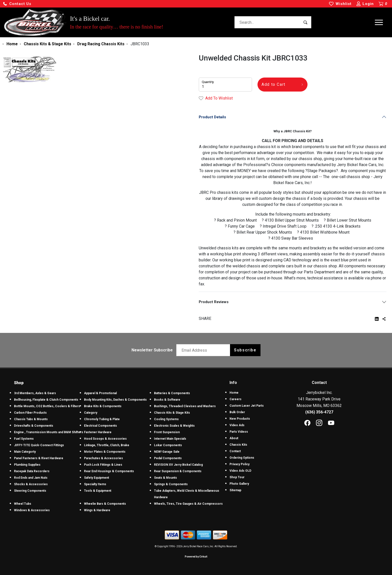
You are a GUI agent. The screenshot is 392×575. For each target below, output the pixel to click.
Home (234, 393)
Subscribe (245, 350)
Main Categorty (25, 452)
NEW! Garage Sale (167, 452)
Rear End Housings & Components (109, 471)
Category (91, 413)
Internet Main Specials (170, 439)
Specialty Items (95, 484)
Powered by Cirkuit (196, 557)
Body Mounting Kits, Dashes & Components (115, 400)
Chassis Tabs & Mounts (31, 419)
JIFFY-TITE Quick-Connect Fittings (39, 445)
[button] (17, 4)
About (234, 438)
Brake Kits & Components (103, 406)
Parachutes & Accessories (103, 458)
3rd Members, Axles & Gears (35, 393)
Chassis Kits (238, 445)
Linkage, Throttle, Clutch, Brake (107, 445)
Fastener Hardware (98, 432)
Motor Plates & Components (105, 452)
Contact (235, 451)
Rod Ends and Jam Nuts (31, 478)
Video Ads (237, 425)
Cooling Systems (166, 419)
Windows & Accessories (32, 510)
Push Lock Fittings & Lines (103, 465)
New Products (240, 419)
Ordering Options (242, 458)
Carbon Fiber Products (30, 413)
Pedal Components (168, 458)
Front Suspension (167, 432)
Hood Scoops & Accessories (105, 439)
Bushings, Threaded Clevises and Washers (185, 406)
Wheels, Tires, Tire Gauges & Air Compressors (188, 504)
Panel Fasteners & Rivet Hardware (39, 458)
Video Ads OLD (240, 471)
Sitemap (235, 490)
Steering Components (30, 491)
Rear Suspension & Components (178, 471)
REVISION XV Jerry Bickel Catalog (178, 465)
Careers (235, 399)
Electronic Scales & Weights (174, 426)
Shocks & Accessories (31, 484)
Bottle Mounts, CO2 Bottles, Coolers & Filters (47, 406)
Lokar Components (168, 445)
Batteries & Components (172, 393)
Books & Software (167, 400)
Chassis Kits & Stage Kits (172, 413)
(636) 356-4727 (319, 412)
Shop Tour (237, 477)
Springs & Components (171, 484)
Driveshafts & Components (34, 426)
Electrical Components (100, 426)
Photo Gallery (239, 484)
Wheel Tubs (23, 504)
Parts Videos (239, 432)
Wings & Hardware (97, 510)
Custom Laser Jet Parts (247, 406)
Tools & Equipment (98, 491)
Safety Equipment (96, 478)
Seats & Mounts (165, 478)
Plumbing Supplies (27, 465)
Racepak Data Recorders (32, 471)
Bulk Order (237, 412)
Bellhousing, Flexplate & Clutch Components (46, 400)
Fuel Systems (24, 439)
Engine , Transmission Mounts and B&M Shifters (49, 432)
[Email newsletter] (204, 350)
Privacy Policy (239, 464)
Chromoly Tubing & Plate (102, 419)
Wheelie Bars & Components (105, 504)
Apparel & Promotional (100, 393)
